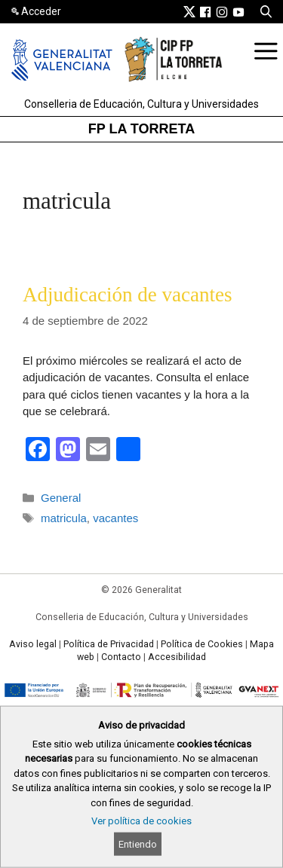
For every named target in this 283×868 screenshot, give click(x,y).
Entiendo (138, 844)
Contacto (121, 657)
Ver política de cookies (141, 821)
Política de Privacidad (109, 644)
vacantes (115, 518)
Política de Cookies (202, 644)
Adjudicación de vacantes (127, 295)
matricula (64, 518)
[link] (189, 11)
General (61, 498)
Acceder (41, 11)
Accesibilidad (177, 657)
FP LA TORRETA (141, 129)
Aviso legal (33, 644)
